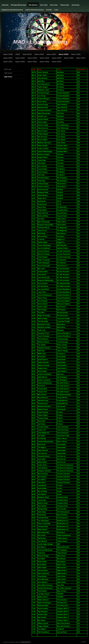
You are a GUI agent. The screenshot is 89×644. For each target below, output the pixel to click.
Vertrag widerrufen (25, 642)
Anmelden (83, 642)
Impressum (6, 642)
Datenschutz (12, 642)
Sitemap (17, 642)
